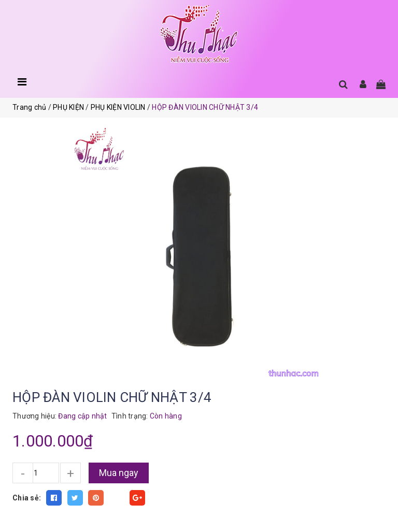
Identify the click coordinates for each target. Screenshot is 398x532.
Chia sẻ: (27, 498)
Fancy (117, 498)
